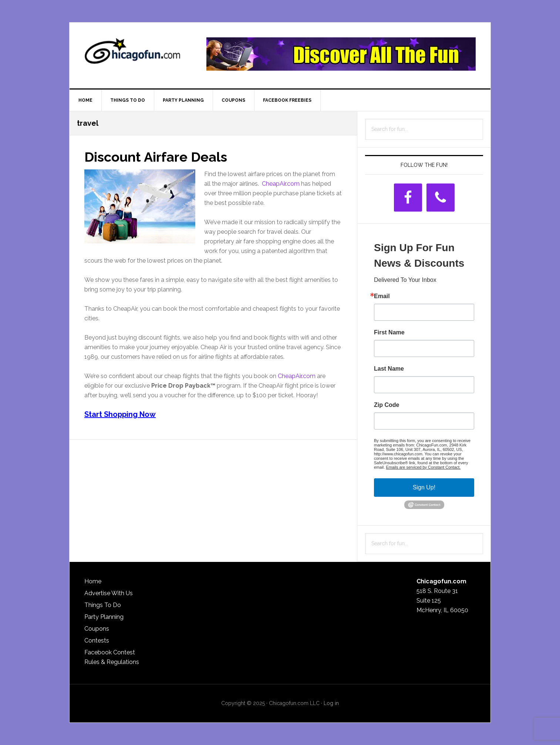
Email (382, 296)
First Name (389, 333)
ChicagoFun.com (132, 54)
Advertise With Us (109, 593)
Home (93, 581)
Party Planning (104, 617)
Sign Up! (424, 487)
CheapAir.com (281, 184)
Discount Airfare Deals (156, 157)
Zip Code (387, 405)
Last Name (389, 369)
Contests (97, 641)
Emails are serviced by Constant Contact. (423, 467)
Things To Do (103, 605)
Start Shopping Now (120, 414)
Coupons (97, 629)
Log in (331, 703)
